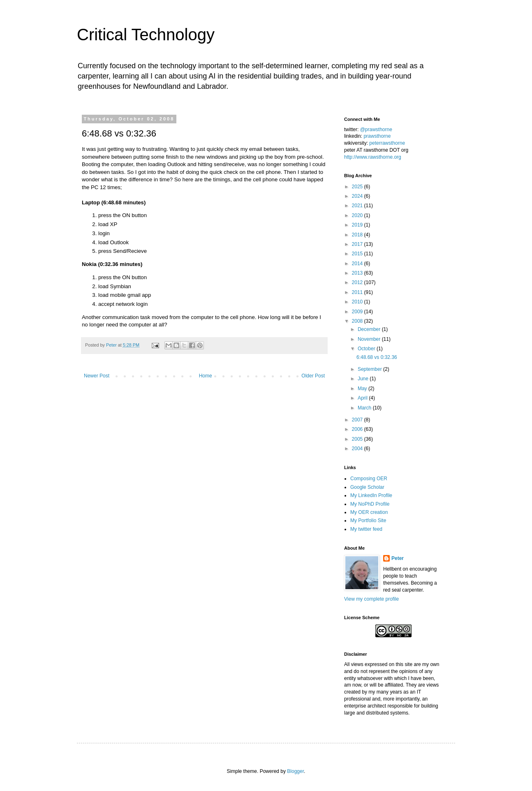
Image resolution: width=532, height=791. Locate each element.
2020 (358, 215)
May (363, 389)
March (365, 408)
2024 (358, 196)
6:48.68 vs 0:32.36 (377, 357)
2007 (358, 420)
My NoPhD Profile (370, 504)
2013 (358, 273)
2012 (358, 282)
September (370, 369)
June (364, 379)
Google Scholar (367, 487)
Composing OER (369, 479)
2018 (358, 235)
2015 (358, 254)
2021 (358, 206)
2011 (358, 292)
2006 (358, 429)
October (367, 349)
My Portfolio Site (368, 520)
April (363, 398)
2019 (358, 225)
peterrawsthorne (387, 143)
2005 (358, 439)
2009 (358, 312)
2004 (358, 449)
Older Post (313, 376)
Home (206, 376)
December (370, 329)
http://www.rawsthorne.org (373, 157)
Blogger (295, 771)
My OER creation (369, 512)
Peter (398, 558)
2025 (358, 187)
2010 (358, 302)
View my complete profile (371, 599)
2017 (358, 244)
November (370, 339)
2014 (358, 264)
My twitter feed (366, 529)
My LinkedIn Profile (371, 495)
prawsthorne (377, 136)
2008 (358, 321)
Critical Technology (146, 35)
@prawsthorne (376, 130)
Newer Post (97, 376)
